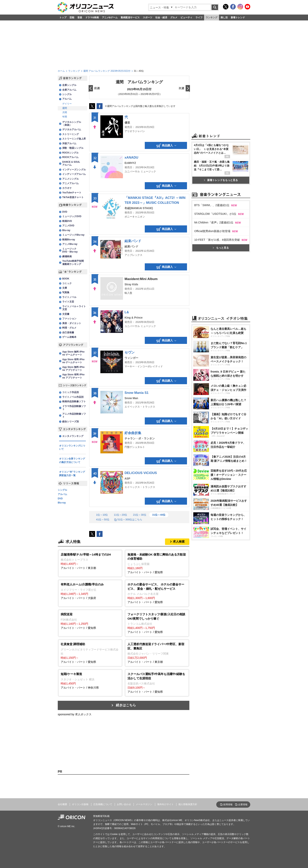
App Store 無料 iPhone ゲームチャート (73, 353)
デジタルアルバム (72, 130)
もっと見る (221, 248)
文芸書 (66, 314)
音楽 (80, 17)
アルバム (67, 99)
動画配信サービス (130, 17)
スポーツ (148, 17)
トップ (63, 17)
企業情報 (243, 805)
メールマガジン (144, 804)
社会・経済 (161, 17)
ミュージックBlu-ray (73, 235)
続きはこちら (126, 705)
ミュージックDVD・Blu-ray (70, 250)
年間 (65, 117)
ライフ (199, 17)
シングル (67, 94)
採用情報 (228, 805)
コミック (67, 283)
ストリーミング (71, 134)
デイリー (67, 104)
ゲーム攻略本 (69, 337)
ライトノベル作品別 (73, 397)
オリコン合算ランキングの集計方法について (72, 460)
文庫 (65, 288)
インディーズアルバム (74, 174)
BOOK (66, 279)
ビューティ (186, 17)
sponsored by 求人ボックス (75, 714)
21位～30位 (140, 515)
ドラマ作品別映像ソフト (74, 408)
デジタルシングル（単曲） (72, 124)
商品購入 (166, 146)
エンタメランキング (73, 436)
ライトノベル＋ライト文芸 (74, 308)
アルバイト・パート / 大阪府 (90, 591)
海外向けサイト (165, 804)
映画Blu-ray (69, 240)
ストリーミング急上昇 (74, 139)
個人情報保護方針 (188, 804)
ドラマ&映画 (92, 17)
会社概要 (62, 804)
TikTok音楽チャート (73, 197)
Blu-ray (66, 230)
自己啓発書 (68, 333)
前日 (94, 89)
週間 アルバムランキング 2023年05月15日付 (107, 71)
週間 (65, 108)
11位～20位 (120, 515)
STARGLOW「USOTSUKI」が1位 (215, 214)
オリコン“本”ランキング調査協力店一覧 (72, 474)
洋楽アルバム (69, 143)
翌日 (184, 89)
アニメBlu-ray (70, 244)
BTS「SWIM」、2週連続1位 (212, 205)
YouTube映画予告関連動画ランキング (73, 262)
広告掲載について (103, 804)
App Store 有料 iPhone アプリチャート (73, 376)
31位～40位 (159, 515)
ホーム (61, 71)
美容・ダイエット (72, 323)
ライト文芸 (68, 302)
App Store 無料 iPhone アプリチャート (73, 369)
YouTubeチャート (72, 193)
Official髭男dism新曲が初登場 (212, 231)
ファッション (69, 319)
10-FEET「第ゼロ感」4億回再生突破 (217, 240)
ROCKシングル (70, 153)
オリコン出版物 (80, 804)
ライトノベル (69, 297)
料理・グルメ (69, 328)
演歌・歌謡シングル (73, 148)
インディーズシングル (74, 170)
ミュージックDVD (72, 216)
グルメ (174, 17)
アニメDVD (68, 226)
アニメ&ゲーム (110, 17)
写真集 (66, 292)
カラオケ (67, 188)
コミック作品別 (71, 392)
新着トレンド (238, 17)
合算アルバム (69, 90)
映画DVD (67, 221)
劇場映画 (67, 256)
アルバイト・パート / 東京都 (90, 561)
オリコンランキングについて (72, 447)
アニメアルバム (71, 183)
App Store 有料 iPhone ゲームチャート (73, 361)
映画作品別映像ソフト (74, 401)
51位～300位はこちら (128, 519)
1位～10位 (102, 515)
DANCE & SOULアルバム (71, 163)
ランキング (212, 17)
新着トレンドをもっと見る (221, 180)
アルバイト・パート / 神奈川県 (90, 681)
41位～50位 (103, 519)
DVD (65, 212)
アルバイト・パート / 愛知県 (157, 563)
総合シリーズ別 (71, 422)
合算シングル (69, 85)
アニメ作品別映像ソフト (74, 415)
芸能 (72, 17)
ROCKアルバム (70, 157)
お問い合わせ (124, 804)
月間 (65, 112)
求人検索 (179, 541)
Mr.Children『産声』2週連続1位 (214, 222)
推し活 (224, 17)
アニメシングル (71, 179)
